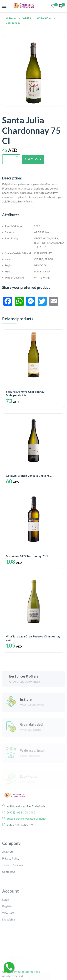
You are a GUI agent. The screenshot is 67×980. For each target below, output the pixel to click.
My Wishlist (9, 940)
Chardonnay (13, 23)
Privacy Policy (11, 880)
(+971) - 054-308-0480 (21, 826)
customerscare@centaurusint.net (26, 833)
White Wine (44, 18)
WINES (27, 18)
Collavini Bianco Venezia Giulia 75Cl (29, 476)
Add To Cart (33, 159)
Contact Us (9, 893)
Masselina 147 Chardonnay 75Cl (27, 556)
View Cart (8, 934)
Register (7, 927)
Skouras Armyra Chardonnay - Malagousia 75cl (26, 393)
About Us (8, 873)
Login (6, 920)
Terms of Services (13, 886)
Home (11, 18)
